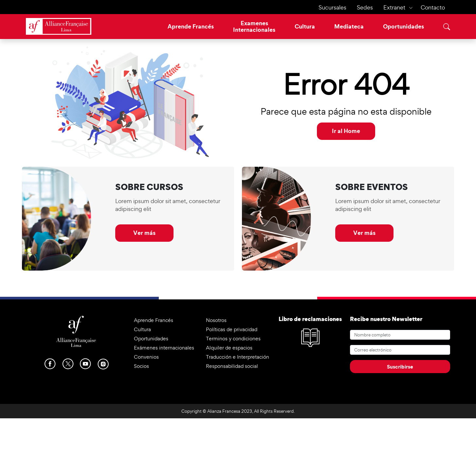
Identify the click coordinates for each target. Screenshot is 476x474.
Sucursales (332, 7)
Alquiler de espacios (229, 348)
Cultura (305, 26)
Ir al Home (346, 131)
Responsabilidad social (232, 366)
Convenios (146, 357)
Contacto (433, 7)
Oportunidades (403, 26)
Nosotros (216, 320)
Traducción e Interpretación (238, 357)
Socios (141, 366)
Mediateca (349, 26)
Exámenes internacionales (164, 348)
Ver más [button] (144, 233)
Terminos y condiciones (233, 339)
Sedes (365, 7)
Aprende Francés (191, 26)
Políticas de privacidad (232, 329)
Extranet (394, 7)
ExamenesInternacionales (254, 26)
